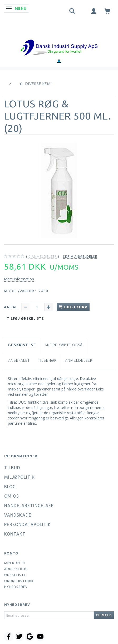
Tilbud (12, 468)
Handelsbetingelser (29, 506)
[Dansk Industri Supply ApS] (59, 40)
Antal (11, 307)
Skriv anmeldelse (80, 256)
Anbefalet (19, 360)
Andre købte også (64, 345)
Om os (12, 496)
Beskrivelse (22, 345)
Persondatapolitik (28, 524)
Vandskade (18, 515)
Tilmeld (104, 615)
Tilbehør (47, 360)
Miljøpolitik (19, 477)
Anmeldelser (79, 360)
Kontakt (15, 534)
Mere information (19, 279)
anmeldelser (43, 257)
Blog (10, 487)
